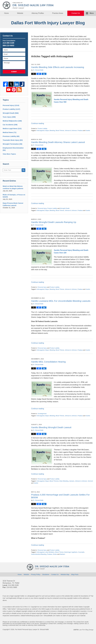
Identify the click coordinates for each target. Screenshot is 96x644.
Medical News (10, 132)
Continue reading (38, 123)
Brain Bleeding (64, 481)
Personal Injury (42, 208)
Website (20, 13)
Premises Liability (11, 136)
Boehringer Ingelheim (71, 552)
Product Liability (42, 128)
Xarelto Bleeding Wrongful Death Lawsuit (51, 427)
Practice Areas (58, 13)
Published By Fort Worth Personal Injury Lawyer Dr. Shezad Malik (83, 5)
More (92, 13)
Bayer (47, 130)
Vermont (90, 481)
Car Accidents (10, 125)
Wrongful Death (65, 208)
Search (23, 170)
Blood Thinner (60, 130)
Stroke (55, 554)
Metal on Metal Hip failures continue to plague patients (13, 187)
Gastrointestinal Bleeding (39, 554)
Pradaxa (80, 130)
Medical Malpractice (12, 121)
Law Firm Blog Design (83, 630)
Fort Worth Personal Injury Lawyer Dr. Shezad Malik (32, 629)
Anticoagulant (40, 130)
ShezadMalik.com (50, 616)
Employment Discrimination (13, 149)
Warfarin (63, 554)
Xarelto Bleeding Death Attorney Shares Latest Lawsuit (58, 142)
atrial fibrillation (50, 552)
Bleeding (52, 130)
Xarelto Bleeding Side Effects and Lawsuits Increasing (58, 67)
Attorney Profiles (38, 13)
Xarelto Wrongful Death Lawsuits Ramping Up (54, 222)
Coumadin (81, 552)
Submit (14, 72)
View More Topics (9, 154)
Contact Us (76, 13)
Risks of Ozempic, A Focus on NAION (14, 196)
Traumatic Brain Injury (13, 140)
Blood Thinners (54, 481)
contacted (56, 598)
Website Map (65, 574)
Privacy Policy (36, 574)
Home (6, 13)
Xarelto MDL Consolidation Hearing (48, 362)
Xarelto (88, 130)
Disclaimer (46, 574)
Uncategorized (42, 414)
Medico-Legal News (12, 128)
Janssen (72, 481)
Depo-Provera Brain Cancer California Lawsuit (13, 204)
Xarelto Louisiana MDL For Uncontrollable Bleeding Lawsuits (61, 301)
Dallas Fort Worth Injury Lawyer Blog (28, 5)
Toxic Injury (9, 117)
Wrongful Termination (12, 144)
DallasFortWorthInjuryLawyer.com (32, 616)
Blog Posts (75, 574)
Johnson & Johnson (71, 130)
